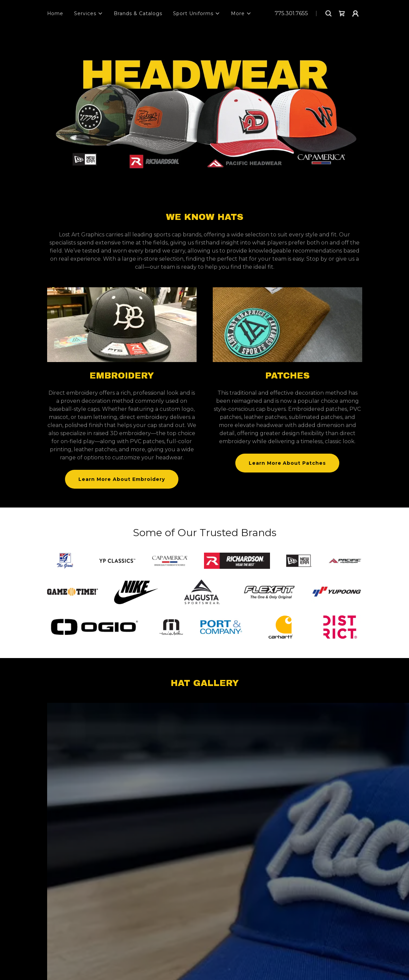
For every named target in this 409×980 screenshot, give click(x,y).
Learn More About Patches (287, 463)
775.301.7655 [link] (291, 13)
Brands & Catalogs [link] (138, 13)
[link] (342, 13)
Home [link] (55, 13)
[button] (89, 13)
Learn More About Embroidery (122, 479)
